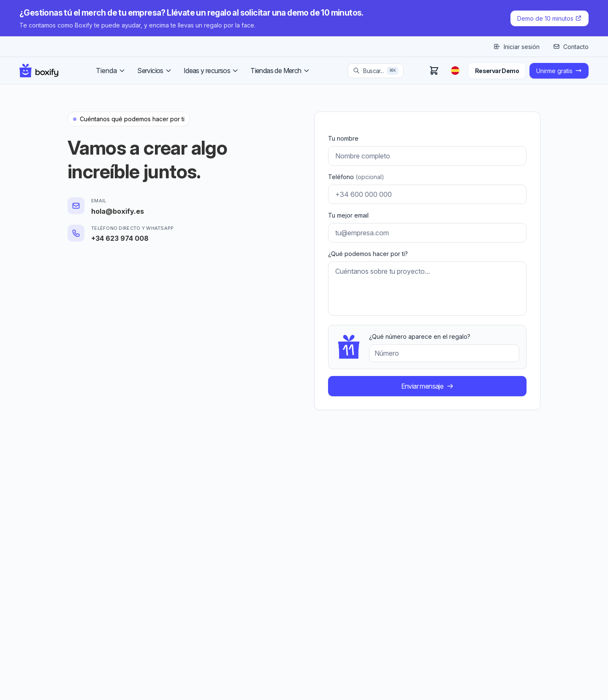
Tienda (111, 71)
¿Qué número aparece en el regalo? (420, 336)
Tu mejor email (348, 215)
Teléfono (356, 177)
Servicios (155, 71)
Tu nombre (343, 138)
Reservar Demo (497, 71)
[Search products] (375, 71)
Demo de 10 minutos (550, 18)
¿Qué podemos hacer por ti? (368, 254)
